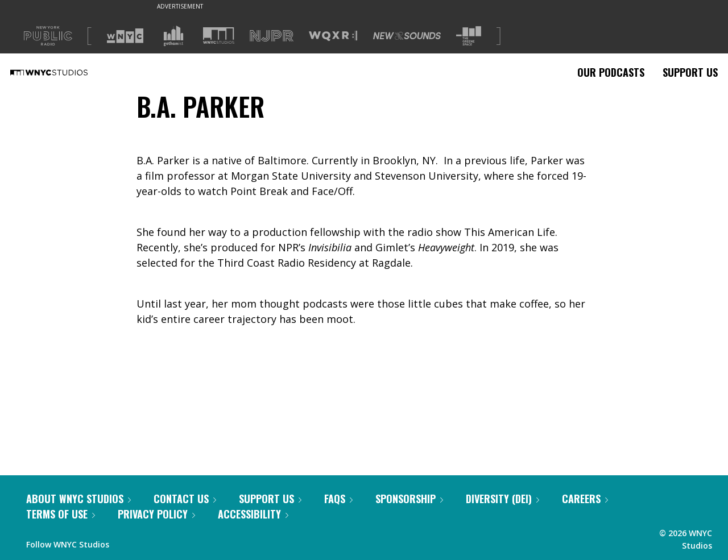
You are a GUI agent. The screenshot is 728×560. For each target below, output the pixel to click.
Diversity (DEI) (502, 499)
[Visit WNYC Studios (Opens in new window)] (219, 36)
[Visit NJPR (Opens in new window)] (272, 36)
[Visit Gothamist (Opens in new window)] (173, 36)
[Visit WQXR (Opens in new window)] (333, 36)
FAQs (338, 499)
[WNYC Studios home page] (63, 72)
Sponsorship (409, 499)
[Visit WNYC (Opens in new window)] (125, 36)
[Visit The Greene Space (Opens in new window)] (469, 36)
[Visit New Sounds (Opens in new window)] (407, 36)
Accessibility (253, 514)
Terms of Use (61, 514)
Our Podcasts (611, 72)
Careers (585, 499)
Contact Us (185, 499)
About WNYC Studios (78, 499)
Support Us (690, 72)
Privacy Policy (156, 514)
